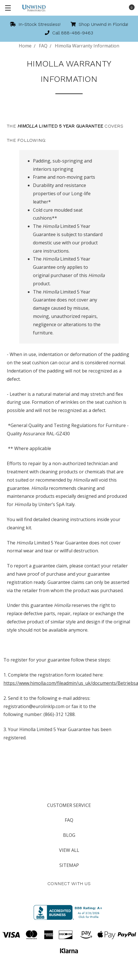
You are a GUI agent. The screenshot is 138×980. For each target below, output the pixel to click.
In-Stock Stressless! (35, 24)
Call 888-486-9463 (69, 33)
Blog (69, 835)
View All (69, 850)
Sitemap (69, 865)
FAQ (69, 820)
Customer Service (69, 805)
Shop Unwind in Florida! (99, 24)
